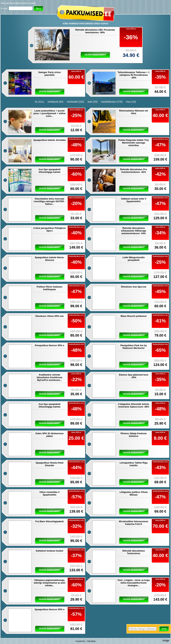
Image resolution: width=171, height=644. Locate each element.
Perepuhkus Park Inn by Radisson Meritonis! (134, 347)
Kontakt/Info (80, 641)
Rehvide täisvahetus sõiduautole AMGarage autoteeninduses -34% (134, 231)
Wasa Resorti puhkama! (134, 316)
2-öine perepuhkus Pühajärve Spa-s (49, 229)
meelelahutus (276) (112, 102)
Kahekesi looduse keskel (50, 551)
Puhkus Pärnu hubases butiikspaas (50, 288)
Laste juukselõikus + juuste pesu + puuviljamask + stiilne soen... (50, 113)
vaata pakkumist (95, 55)
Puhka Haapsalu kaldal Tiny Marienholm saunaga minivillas (134, 143)
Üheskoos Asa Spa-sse (134, 287)
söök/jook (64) (55, 102)
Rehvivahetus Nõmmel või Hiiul (134, 112)
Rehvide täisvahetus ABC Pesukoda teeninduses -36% (95, 31)
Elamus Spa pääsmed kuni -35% (134, 376)
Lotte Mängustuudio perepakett (134, 259)
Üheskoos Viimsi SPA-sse (49, 316)
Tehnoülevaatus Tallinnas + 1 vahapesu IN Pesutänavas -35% (134, 75)
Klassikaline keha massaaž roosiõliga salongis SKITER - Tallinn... (50, 201)
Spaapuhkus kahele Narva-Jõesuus (49, 259)
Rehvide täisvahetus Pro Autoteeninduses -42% (134, 171)
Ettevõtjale (91, 641)
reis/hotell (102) (75, 102)
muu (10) (131, 102)
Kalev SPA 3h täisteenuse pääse (50, 435)
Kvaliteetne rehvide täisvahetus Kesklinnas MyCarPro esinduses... (50, 377)
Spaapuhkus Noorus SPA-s (49, 609)
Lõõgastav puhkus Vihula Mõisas (134, 493)
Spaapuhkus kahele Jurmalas (50, 140)
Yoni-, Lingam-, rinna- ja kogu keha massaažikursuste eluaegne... (134, 583)
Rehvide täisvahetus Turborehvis (134, 552)
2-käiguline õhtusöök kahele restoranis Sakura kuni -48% (134, 405)
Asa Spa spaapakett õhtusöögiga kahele (50, 171)
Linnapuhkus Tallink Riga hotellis (134, 464)
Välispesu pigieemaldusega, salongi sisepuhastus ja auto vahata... (50, 583)
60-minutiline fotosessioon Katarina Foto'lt (134, 523)
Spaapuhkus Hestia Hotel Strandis (50, 464)
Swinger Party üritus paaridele (50, 74)
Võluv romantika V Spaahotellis (49, 493)
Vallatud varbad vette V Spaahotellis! (134, 200)
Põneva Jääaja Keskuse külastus (134, 435)
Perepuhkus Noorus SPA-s (50, 345)
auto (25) (93, 102)
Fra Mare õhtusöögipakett (50, 521)
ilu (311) (40, 102)
